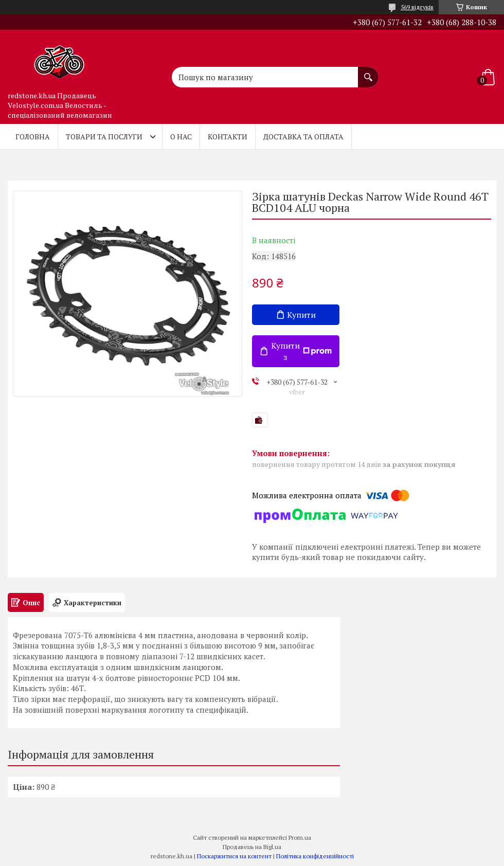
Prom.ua (300, 837)
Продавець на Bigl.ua (252, 847)
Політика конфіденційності (315, 856)
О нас (181, 137)
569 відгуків (417, 7)
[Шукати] (368, 72)
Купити (301, 315)
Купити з (301, 351)
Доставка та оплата (303, 137)
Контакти (228, 137)
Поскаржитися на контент (234, 856)
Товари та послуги (104, 137)
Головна (33, 137)
